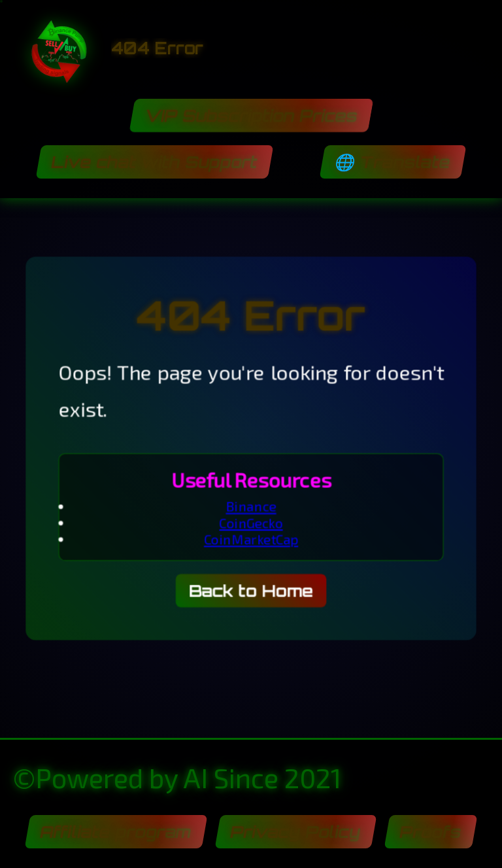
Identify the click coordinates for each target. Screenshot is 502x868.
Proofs (430, 832)
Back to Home (251, 597)
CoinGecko (251, 526)
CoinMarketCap (251, 543)
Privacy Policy (295, 832)
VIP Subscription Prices (251, 115)
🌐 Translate (393, 162)
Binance (251, 509)
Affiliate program (116, 832)
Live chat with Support (155, 162)
